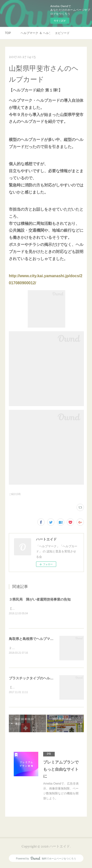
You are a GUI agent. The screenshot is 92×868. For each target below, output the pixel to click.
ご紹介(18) (15, 494)
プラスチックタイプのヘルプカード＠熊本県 (43, 679)
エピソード (62, 33)
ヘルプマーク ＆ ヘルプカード (35, 33)
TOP (8, 33)
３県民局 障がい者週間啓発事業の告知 (40, 599)
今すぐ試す (60, 21)
